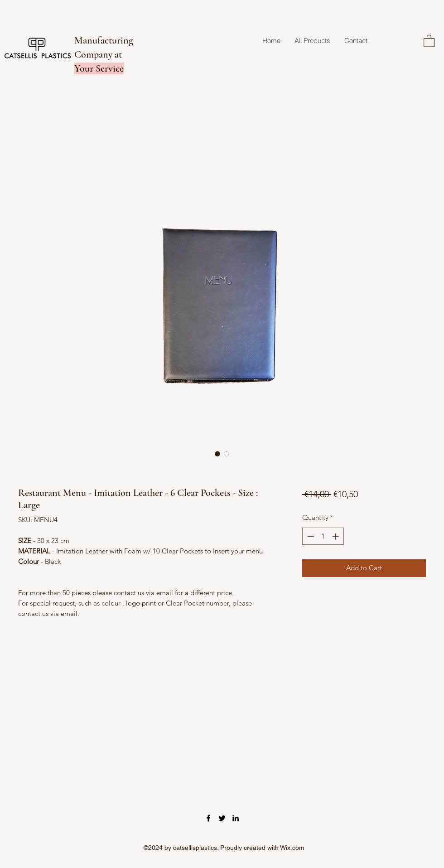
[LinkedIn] (236, 818)
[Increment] (336, 536)
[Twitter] (222, 818)
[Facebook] (208, 818)
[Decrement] (310, 536)
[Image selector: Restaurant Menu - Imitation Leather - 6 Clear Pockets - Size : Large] (217, 454)
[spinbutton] (323, 536)
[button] (429, 41)
